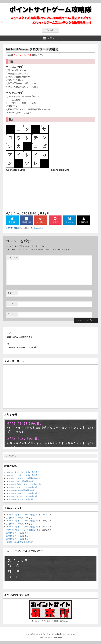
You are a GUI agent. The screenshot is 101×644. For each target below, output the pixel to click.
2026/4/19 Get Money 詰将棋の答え (20, 490)
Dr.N (21, 228)
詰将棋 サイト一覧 (14, 518)
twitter (12, 222)
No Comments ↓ (37, 228)
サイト (11, 314)
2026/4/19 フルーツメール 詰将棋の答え (23, 472)
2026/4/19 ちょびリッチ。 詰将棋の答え (23, 493)
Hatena (69, 222)
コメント (13, 258)
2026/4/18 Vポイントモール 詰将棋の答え (23, 515)
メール (11, 303)
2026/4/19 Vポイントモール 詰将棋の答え (23, 478)
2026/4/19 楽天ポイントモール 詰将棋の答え (25, 484)
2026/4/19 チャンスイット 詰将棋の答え (23, 487)
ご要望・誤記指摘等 (15, 542)
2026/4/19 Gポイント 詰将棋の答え (21, 499)
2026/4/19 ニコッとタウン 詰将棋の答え (23, 475)
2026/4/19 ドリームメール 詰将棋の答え (23, 496)
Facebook (26, 222)
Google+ (41, 222)
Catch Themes (58, 638)
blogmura (84, 222)
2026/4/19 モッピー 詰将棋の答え (20, 481)
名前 (10, 293)
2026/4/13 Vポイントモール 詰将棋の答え (23, 527)
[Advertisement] (28, 190)
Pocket (55, 222)
